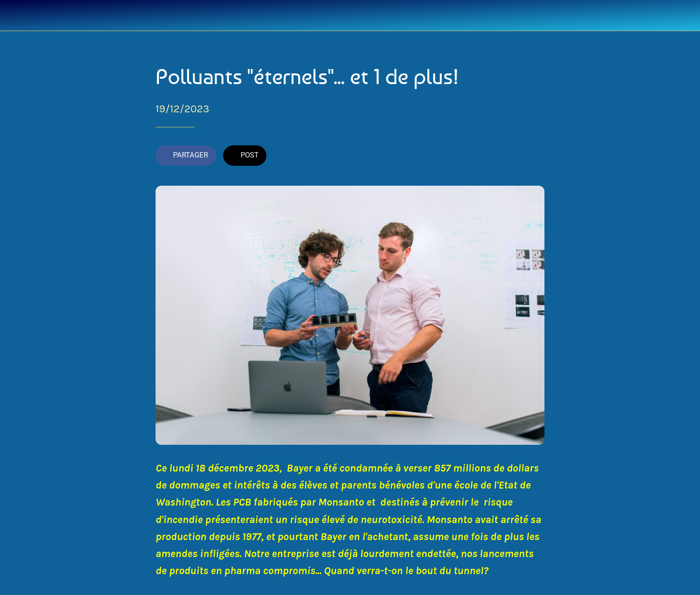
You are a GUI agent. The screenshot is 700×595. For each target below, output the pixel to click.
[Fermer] (19, 16)
